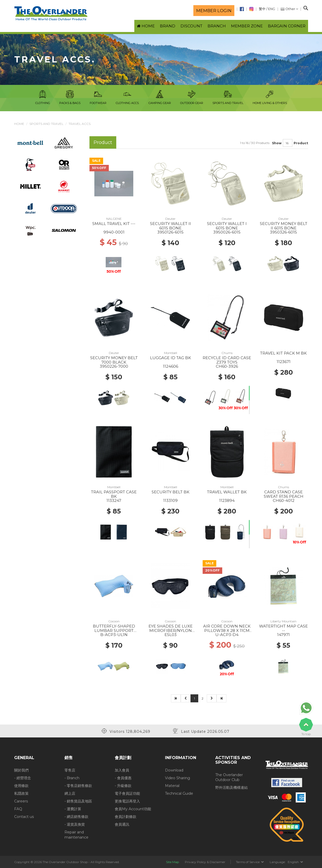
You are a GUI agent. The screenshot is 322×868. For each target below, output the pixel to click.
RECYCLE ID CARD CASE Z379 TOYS (227, 360)
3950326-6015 (283, 232)
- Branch (72, 778)
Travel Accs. (80, 124)
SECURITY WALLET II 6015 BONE (171, 226)
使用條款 (21, 786)
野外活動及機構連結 (232, 787)
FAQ (18, 809)
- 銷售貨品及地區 (78, 801)
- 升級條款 (123, 786)
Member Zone (247, 26)
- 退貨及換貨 (75, 824)
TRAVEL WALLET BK (227, 492)
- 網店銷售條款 (76, 817)
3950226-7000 (114, 366)
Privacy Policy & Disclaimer (205, 862)
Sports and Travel (46, 124)
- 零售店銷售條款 (78, 786)
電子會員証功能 (127, 793)
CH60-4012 (284, 500)
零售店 (70, 770)
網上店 (70, 793)
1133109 (170, 500)
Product (301, 143)
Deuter (170, 219)
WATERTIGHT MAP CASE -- (283, 628)
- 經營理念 (23, 778)
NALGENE (114, 219)
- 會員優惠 (123, 778)
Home (19, 124)
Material (172, 786)
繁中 (262, 9)
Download (174, 770)
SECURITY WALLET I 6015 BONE (227, 226)
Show (277, 143)
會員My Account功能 (133, 809)
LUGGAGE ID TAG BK (171, 358)
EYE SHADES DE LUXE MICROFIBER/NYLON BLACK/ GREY (171, 630)
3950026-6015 (227, 232)
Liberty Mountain (283, 621)
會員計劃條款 (126, 817)
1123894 (227, 500)
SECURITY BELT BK (171, 492)
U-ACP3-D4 (227, 635)
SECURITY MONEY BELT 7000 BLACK (114, 360)
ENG (272, 9)
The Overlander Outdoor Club (229, 777)
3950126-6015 (170, 232)
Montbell (171, 353)
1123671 (284, 362)
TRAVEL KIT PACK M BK (283, 353)
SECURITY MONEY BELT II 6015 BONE (284, 226)
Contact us (24, 817)
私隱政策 (21, 793)
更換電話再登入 (127, 801)
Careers (21, 801)
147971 (283, 635)
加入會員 (122, 770)
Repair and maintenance (76, 835)
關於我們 (21, 770)
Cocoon (114, 621)
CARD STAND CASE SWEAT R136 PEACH (284, 494)
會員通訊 (122, 824)
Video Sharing (177, 778)
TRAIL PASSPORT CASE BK (114, 494)
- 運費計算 (73, 809)
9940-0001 (114, 232)
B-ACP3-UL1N (114, 635)
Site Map (172, 862)
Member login (214, 11)
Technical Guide (179, 793)
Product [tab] (103, 142)
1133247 (114, 500)
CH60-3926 (227, 366)
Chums (227, 353)
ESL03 (171, 635)
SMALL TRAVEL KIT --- (114, 224)
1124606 (171, 366)
